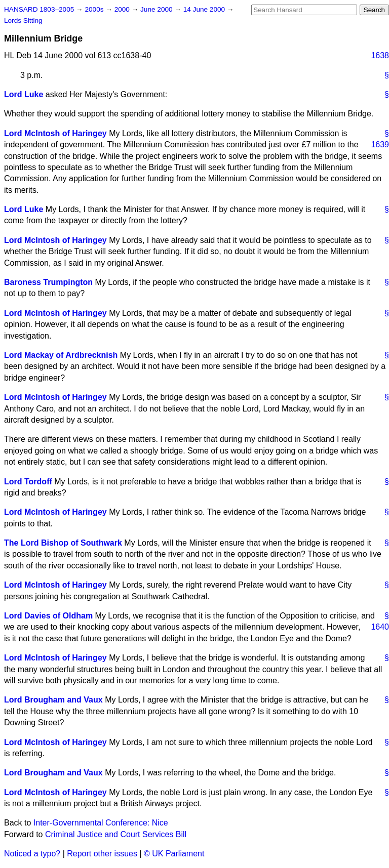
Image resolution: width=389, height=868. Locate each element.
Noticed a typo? (32, 854)
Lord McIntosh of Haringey (55, 133)
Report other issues (102, 854)
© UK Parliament (174, 854)
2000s (95, 9)
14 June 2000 (205, 9)
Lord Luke (24, 94)
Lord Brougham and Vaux (53, 700)
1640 (380, 627)
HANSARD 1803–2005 (39, 9)
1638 (380, 55)
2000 (123, 9)
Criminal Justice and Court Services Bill (116, 834)
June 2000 (157, 9)
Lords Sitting (23, 20)
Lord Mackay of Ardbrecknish (61, 355)
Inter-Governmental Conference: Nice (101, 823)
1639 (380, 144)
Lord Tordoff (28, 482)
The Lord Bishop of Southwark (63, 543)
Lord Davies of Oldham (48, 616)
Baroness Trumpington (48, 282)
